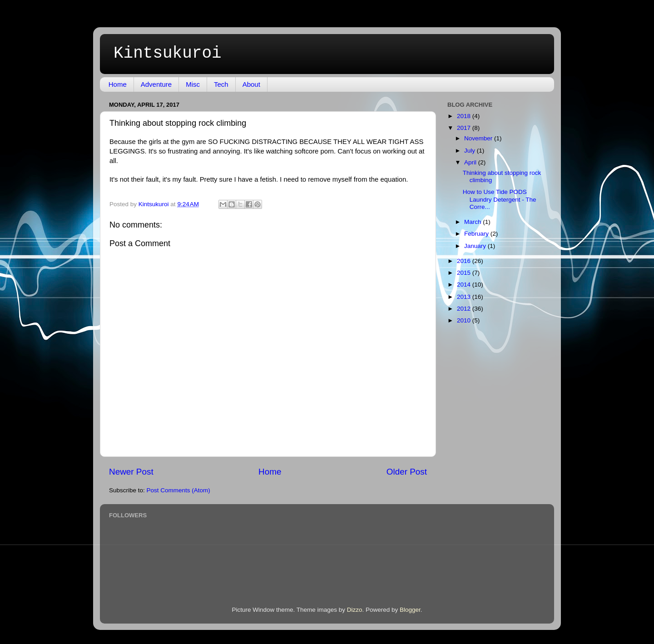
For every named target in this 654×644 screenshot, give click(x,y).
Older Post (407, 472)
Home (118, 84)
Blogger (410, 610)
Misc (193, 84)
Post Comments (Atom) (178, 490)
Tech (221, 84)
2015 (465, 273)
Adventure (156, 84)
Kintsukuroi (168, 53)
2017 (465, 128)
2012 (465, 309)
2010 (465, 320)
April (471, 162)
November (479, 138)
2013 (465, 297)
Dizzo (355, 610)
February (477, 234)
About (251, 84)
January (476, 246)
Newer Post (131, 472)
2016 (465, 261)
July (471, 151)
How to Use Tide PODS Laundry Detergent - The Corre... (500, 199)
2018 (465, 116)
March (473, 222)
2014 (465, 285)
